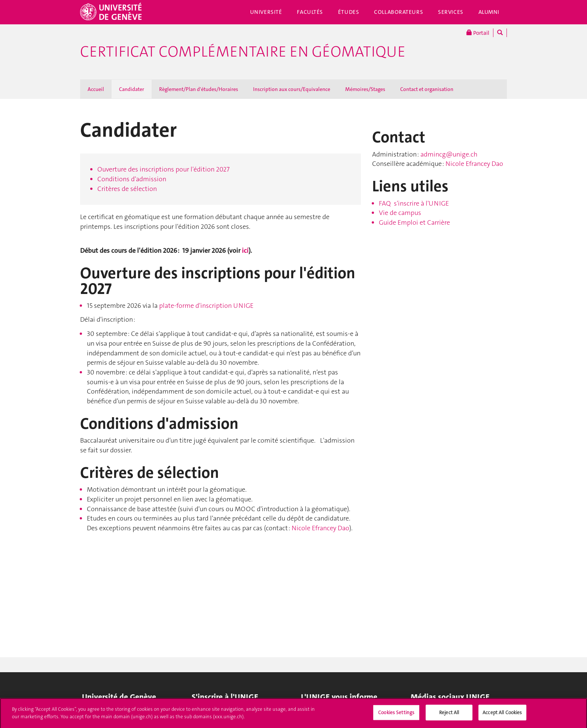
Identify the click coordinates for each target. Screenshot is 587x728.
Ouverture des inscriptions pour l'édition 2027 (163, 169)
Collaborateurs (399, 12)
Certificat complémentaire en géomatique (243, 52)
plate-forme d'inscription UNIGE (206, 306)
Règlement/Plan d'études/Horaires (199, 89)
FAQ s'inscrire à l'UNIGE (414, 203)
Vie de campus (400, 213)
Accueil (96, 89)
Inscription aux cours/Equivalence (292, 89)
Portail (478, 33)
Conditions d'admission (132, 179)
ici (245, 251)
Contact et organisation (427, 89)
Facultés (310, 12)
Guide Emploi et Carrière (414, 222)
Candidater (132, 89)
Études (349, 12)
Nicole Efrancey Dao (320, 528)
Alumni (489, 12)
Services (451, 12)
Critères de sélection (127, 189)
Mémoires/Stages (365, 89)
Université (266, 12)
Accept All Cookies (502, 715)
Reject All (449, 715)
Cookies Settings (396, 715)
